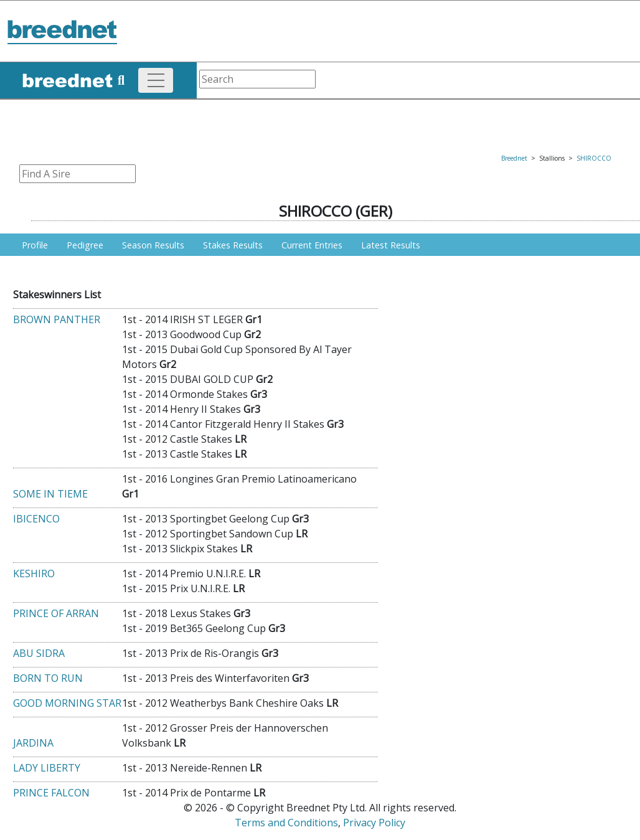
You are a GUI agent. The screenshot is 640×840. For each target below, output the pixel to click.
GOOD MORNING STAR (67, 703)
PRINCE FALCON (51, 793)
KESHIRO (34, 573)
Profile (35, 245)
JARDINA (33, 743)
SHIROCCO (594, 158)
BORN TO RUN (48, 678)
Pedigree (85, 245)
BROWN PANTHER (57, 319)
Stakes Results (233, 245)
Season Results (153, 245)
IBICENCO (36, 519)
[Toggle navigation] (156, 80)
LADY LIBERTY (47, 768)
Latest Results (391, 245)
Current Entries (312, 245)
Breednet (514, 158)
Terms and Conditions (286, 823)
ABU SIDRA (39, 653)
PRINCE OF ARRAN (56, 613)
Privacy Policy (374, 823)
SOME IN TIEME (50, 494)
